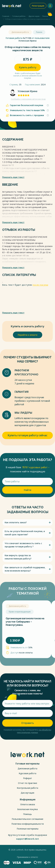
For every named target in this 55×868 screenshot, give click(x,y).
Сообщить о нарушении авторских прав (28, 99)
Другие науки (34, 16)
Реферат (28, 778)
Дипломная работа (27, 768)
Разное (45, 16)
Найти (27, 490)
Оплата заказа (28, 804)
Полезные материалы (28, 829)
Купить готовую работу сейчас (27, 435)
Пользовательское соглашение (27, 819)
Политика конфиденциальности (28, 824)
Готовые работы (19, 16)
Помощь (27, 814)
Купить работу (28, 67)
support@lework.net (27, 839)
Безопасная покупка (27, 809)
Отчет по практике (28, 783)
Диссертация (27, 793)
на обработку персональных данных (34, 731)
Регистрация (38, 6)
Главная (6, 16)
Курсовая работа (27, 773)
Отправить (28, 723)
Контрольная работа (27, 788)
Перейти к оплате (28, 335)
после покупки (40, 285)
